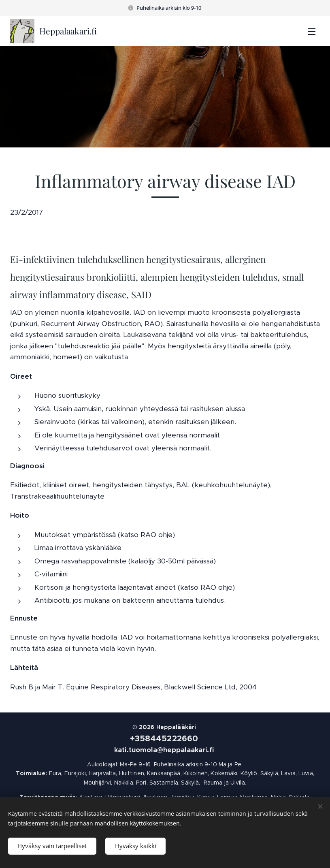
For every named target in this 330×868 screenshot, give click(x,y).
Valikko (312, 32)
